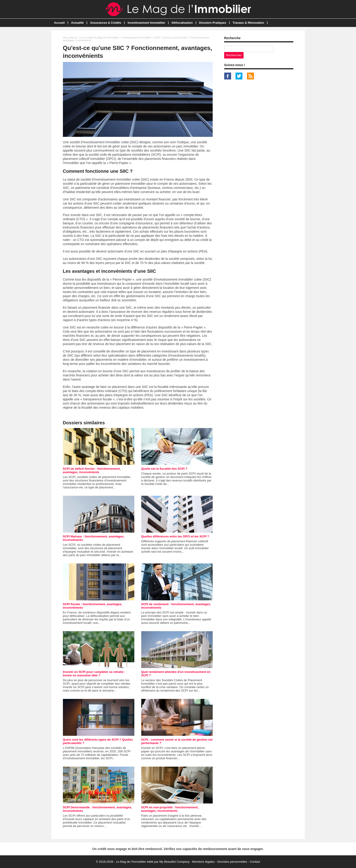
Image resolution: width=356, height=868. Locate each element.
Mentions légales (203, 862)
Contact (255, 862)
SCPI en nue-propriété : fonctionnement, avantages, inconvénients (170, 809)
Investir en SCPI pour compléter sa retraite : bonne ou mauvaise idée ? (94, 674)
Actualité (77, 23)
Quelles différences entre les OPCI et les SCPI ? (175, 536)
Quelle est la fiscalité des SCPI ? (164, 469)
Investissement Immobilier (146, 23)
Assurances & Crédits (106, 23)
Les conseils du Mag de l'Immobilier (99, 38)
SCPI (157, 38)
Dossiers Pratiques (213, 23)
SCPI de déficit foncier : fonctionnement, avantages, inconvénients (92, 470)
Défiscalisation (182, 23)
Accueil (59, 23)
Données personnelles (232, 862)
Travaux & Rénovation (248, 23)
